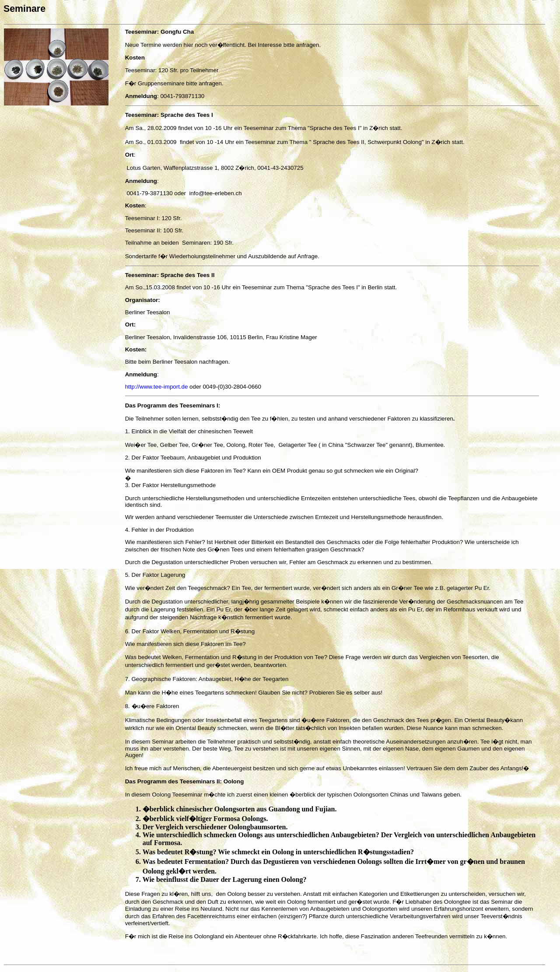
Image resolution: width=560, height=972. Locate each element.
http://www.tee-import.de (157, 387)
